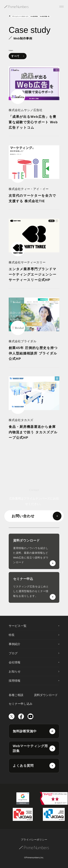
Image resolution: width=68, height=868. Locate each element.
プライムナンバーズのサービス (20, 16)
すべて (18, 56)
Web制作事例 (34, 16)
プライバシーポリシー (34, 840)
